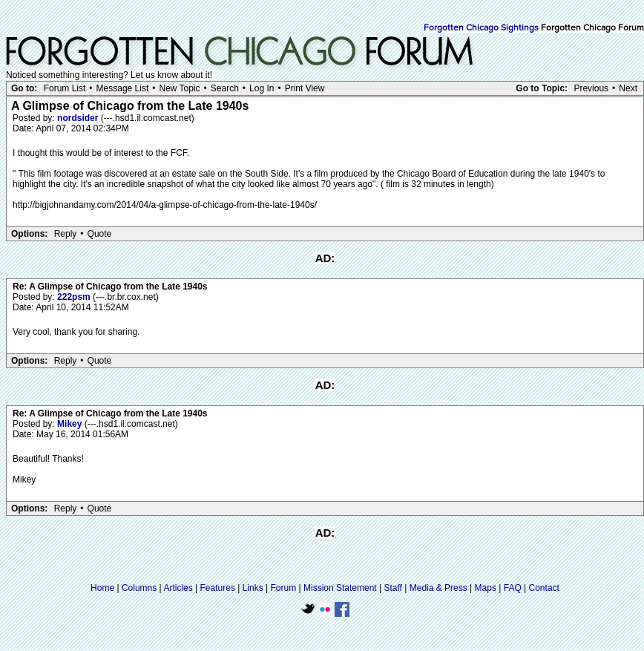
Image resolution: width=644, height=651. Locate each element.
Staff (392, 588)
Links (253, 588)
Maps (486, 588)
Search (225, 88)
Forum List (65, 88)
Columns (139, 588)
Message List (123, 88)
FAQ (513, 588)
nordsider (79, 118)
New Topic (179, 88)
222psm (75, 297)
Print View (305, 88)
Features (218, 588)
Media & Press (438, 588)
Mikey (71, 424)
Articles (178, 588)
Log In (262, 88)
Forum (284, 588)
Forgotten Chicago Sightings (481, 28)
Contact (544, 588)
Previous (591, 88)
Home (102, 588)
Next (628, 88)
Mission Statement (340, 588)
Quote (100, 234)
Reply (66, 234)
